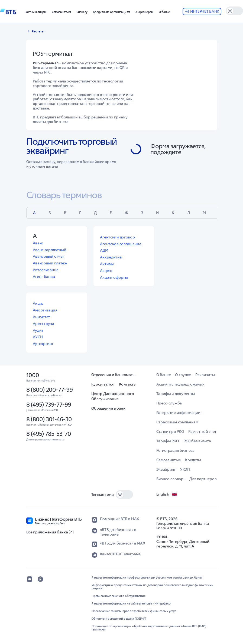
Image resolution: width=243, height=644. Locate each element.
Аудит (38, 330)
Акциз (38, 303)
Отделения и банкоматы (114, 375)
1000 (33, 375)
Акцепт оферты (114, 277)
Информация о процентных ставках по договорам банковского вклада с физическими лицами (152, 587)
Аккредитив (111, 257)
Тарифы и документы (176, 394)
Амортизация (45, 310)
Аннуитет (42, 317)
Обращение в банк (108, 408)
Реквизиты (205, 375)
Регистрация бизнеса (175, 450)
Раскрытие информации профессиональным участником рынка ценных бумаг (147, 577)
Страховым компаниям (177, 422)
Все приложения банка (50, 532)
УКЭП (185, 469)
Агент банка (44, 277)
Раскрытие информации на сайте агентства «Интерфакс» (131, 603)
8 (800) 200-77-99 (49, 390)
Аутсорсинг (43, 344)
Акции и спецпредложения (180, 384)
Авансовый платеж (50, 263)
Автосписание (46, 270)
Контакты (128, 384)
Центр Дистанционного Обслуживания (113, 396)
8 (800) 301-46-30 (49, 419)
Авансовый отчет (49, 256)
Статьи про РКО (170, 431)
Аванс (38, 243)
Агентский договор (117, 237)
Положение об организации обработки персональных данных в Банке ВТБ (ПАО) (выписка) (149, 628)
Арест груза (43, 324)
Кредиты (193, 460)
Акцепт (106, 271)
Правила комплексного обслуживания (118, 596)
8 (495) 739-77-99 (49, 404)
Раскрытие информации (178, 413)
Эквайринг (166, 469)
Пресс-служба (169, 403)
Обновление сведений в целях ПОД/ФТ (119, 619)
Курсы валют (103, 384)
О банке (164, 375)
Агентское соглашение (121, 244)
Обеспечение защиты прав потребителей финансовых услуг (134, 611)
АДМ (104, 250)
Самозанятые (169, 460)
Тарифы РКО (168, 441)
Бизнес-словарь (171, 479)
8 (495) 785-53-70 (49, 434)
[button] (35, 11)
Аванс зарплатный (50, 250)
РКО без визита (197, 441)
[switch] (234, 11)
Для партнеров (203, 479)
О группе (183, 375)
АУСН (38, 337)
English (167, 494)
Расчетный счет (202, 431)
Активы (107, 264)
